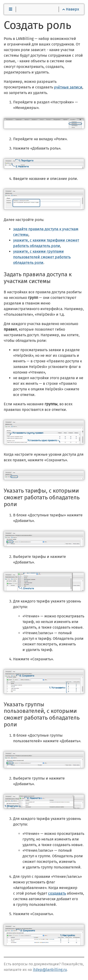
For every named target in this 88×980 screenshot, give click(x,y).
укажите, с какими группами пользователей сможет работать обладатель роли (42, 257)
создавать (57, 893)
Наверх (71, 9)
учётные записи (68, 87)
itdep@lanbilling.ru (50, 970)
